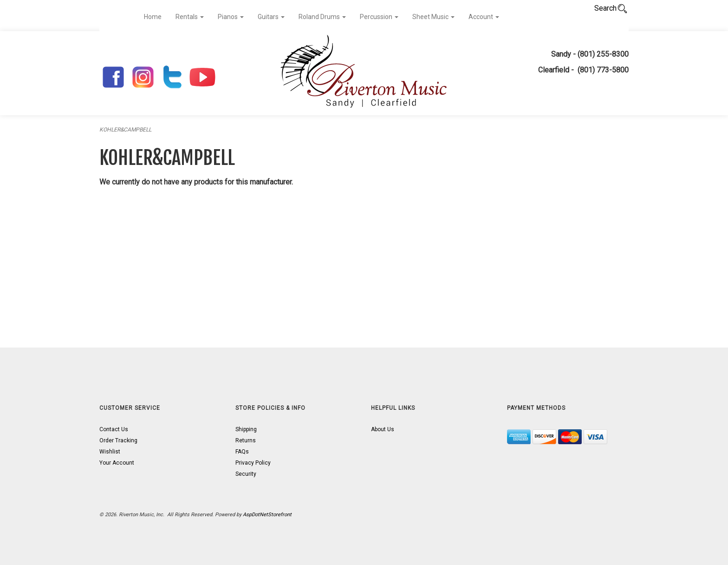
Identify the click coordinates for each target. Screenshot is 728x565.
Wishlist (110, 452)
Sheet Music (433, 17)
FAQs (242, 452)
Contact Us (114, 429)
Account (484, 17)
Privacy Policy (253, 463)
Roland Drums (322, 17)
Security (246, 474)
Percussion (379, 17)
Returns (246, 440)
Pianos (231, 17)
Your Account (117, 463)
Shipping (246, 429)
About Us (383, 429)
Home (153, 17)
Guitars (271, 17)
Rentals (190, 17)
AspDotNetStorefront (267, 515)
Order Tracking (118, 440)
